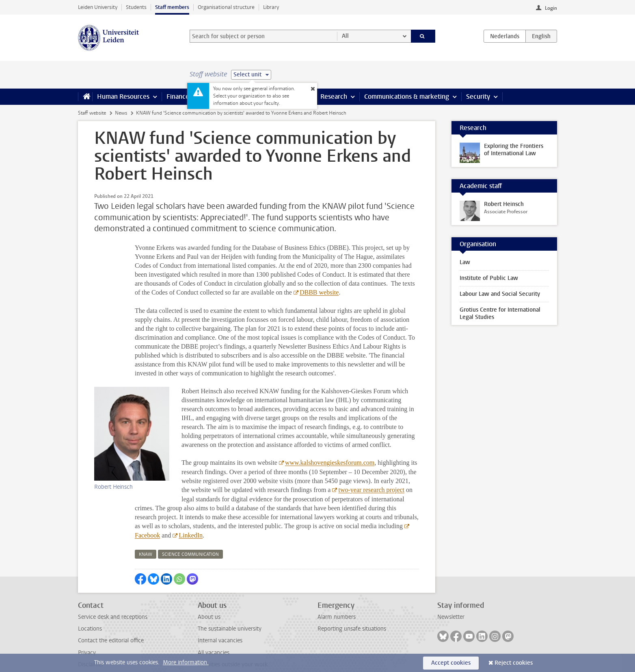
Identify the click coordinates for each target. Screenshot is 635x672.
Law (465, 262)
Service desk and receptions (113, 599)
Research (334, 96)
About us (209, 599)
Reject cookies (514, 663)
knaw (146, 536)
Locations (90, 610)
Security (478, 96)
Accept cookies (451, 663)
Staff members (172, 7)
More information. (186, 662)
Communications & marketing (407, 96)
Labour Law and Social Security (500, 294)
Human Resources (123, 96)
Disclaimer (91, 646)
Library (271, 7)
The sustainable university (230, 610)
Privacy (87, 634)
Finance (178, 96)
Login (551, 8)
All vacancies (214, 634)
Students (136, 7)
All (345, 36)
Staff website (92, 113)
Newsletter (451, 599)
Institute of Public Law (489, 278)
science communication (190, 536)
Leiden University (98, 7)
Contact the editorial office (111, 622)
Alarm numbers (337, 599)
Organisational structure (226, 7)
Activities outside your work (233, 646)
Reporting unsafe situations (352, 610)
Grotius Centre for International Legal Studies (500, 313)
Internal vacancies (220, 622)
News (121, 113)
